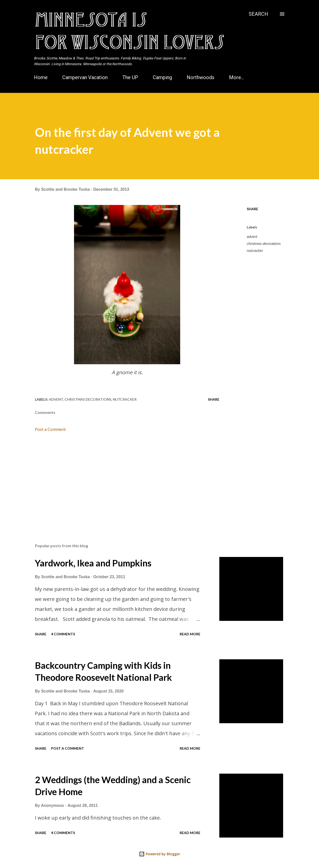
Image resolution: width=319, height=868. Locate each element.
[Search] (258, 14)
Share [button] (252, 209)
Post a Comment (50, 429)
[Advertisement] (119, 481)
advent (252, 237)
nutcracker (255, 251)
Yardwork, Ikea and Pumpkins (93, 563)
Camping (162, 77)
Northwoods (200, 77)
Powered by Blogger (159, 854)
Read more (190, 634)
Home (41, 77)
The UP (130, 77)
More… (237, 77)
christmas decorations (264, 244)
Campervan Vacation (85, 77)
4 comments (63, 634)
